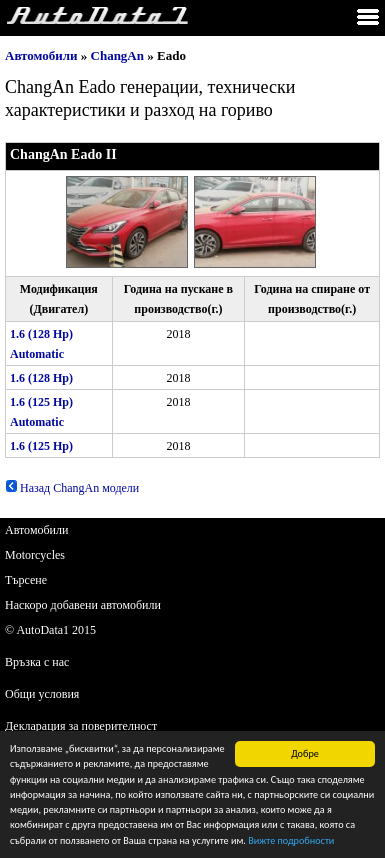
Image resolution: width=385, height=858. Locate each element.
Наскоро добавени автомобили (83, 605)
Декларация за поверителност (81, 726)
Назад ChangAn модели (72, 488)
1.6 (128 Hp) (41, 378)
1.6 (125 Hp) (41, 446)
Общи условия (42, 694)
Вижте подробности (291, 841)
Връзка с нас (37, 662)
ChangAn (117, 55)
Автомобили (41, 55)
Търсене (26, 580)
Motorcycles (35, 555)
